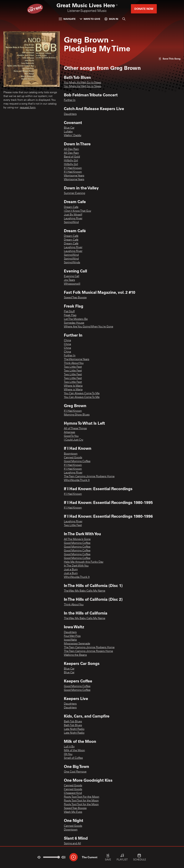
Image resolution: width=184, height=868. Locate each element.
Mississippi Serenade (77, 644)
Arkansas (70, 432)
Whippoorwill (72, 284)
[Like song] (170, 59)
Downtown (71, 830)
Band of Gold (72, 157)
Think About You (74, 363)
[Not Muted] (39, 857)
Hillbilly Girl (71, 161)
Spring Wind (71, 222)
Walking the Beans (75, 655)
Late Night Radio (74, 729)
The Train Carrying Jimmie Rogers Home (88, 651)
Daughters (70, 114)
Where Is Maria (73, 386)
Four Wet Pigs (72, 636)
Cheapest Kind (73, 793)
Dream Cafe (71, 207)
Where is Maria (73, 390)
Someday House (74, 323)
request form (28, 108)
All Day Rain (71, 149)
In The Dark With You (76, 566)
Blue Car (69, 128)
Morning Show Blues (77, 415)
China (67, 341)
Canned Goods (73, 458)
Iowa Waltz (70, 640)
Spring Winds (72, 263)
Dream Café (71, 236)
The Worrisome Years (77, 359)
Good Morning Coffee (77, 461)
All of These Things (75, 429)
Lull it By (69, 747)
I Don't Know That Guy (78, 211)
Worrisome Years (74, 176)
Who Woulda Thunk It (77, 480)
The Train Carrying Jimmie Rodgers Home (89, 477)
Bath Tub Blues (73, 722)
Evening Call (72, 276)
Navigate (67, 19)
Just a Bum (71, 570)
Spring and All (72, 844)
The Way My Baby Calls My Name (85, 591)
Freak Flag (70, 315)
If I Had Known (73, 168)
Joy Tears (69, 280)
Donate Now (144, 9)
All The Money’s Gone (77, 539)
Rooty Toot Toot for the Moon (81, 801)
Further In (70, 100)
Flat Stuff (69, 312)
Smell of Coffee (73, 758)
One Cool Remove (75, 772)
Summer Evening (75, 193)
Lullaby (68, 132)
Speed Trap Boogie (75, 298)
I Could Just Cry (74, 440)
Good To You (71, 436)
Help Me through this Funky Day (84, 562)
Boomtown (71, 454)
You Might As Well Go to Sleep (83, 83)
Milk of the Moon (74, 751)
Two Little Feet (73, 367)
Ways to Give (90, 19)
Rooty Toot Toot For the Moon (82, 797)
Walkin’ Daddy (73, 136)
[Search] (124, 19)
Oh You (68, 754)
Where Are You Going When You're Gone (89, 327)
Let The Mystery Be (76, 319)
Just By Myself (73, 215)
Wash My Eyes (73, 812)
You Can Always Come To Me (82, 393)
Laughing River (73, 219)
